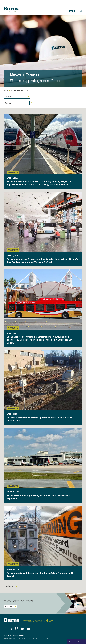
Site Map (45, 639)
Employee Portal (24, 639)
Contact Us (77, 641)
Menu (72, 11)
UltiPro (36, 639)
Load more (11, 586)
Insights (11, 607)
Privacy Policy (9, 639)
